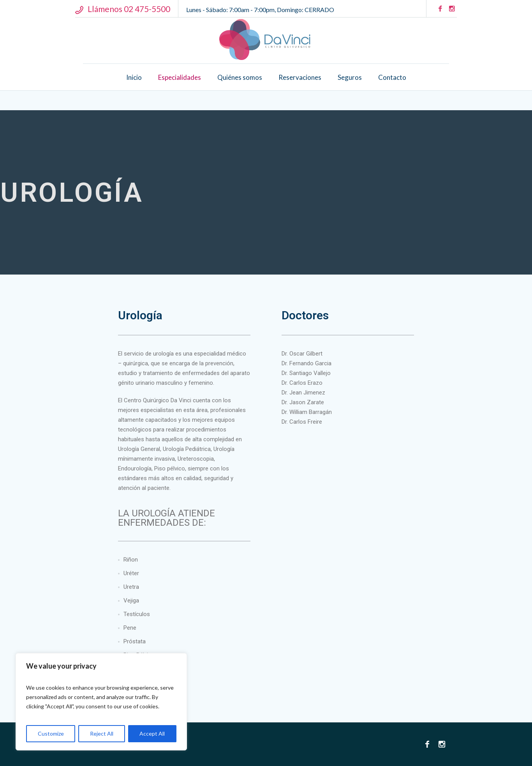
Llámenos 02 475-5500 (129, 9)
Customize (51, 733)
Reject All (102, 733)
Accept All (152, 733)
